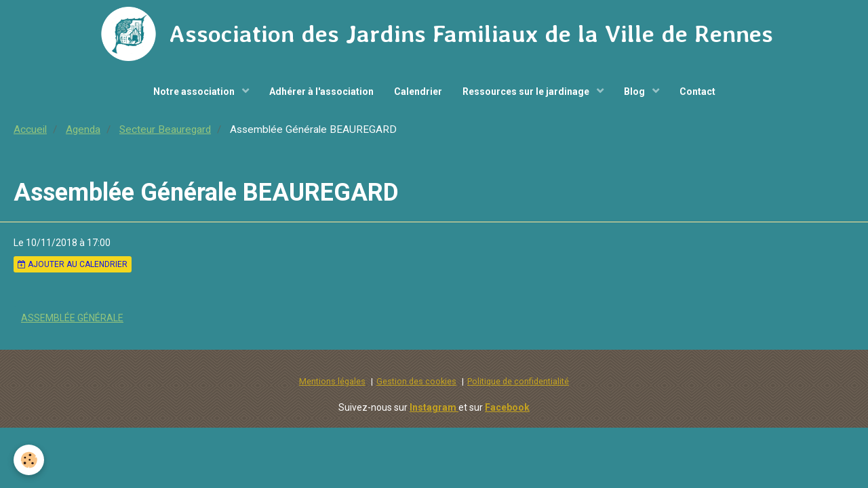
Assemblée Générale (72, 318)
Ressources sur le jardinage (527, 91)
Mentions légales (332, 381)
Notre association (195, 91)
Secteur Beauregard (165, 129)
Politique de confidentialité (518, 381)
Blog (635, 91)
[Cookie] (29, 460)
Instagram (434, 407)
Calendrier (418, 91)
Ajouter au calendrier (73, 264)
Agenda (83, 129)
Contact (697, 91)
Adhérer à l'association (321, 91)
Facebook (507, 407)
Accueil (30, 129)
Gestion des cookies (416, 381)
